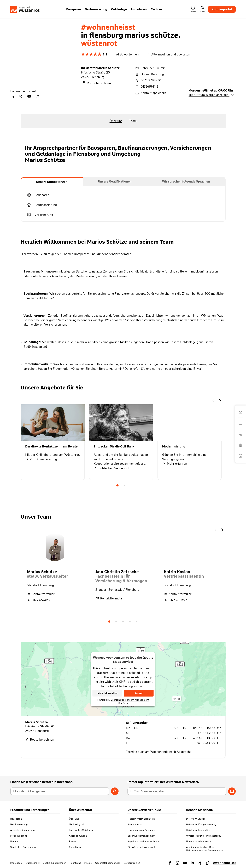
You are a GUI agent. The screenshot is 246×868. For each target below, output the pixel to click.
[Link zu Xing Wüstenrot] (200, 863)
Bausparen (16, 819)
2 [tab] (124, 485)
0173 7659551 (176, 600)
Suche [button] (203, 9)
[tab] (52, 181)
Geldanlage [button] (119, 9)
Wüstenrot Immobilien (198, 830)
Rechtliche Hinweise (81, 863)
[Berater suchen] (115, 791)
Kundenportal (222, 9)
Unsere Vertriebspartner (199, 841)
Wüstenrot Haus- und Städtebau (204, 836)
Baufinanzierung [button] (96, 9)
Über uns (74, 819)
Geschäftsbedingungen (108, 863)
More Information (107, 693)
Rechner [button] (156, 9)
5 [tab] (137, 622)
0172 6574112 (39, 600)
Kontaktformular (41, 594)
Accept (139, 693)
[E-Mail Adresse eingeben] (177, 791)
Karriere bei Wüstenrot (81, 830)
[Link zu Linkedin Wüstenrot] (192, 863)
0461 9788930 (148, 80)
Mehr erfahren (175, 464)
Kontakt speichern (150, 93)
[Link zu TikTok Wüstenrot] (208, 863)
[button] (213, 401)
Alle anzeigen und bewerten (169, 54)
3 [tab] (123, 622)
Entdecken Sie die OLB (112, 468)
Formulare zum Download (141, 830)
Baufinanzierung (19, 824)
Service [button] (193, 9)
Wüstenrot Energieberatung (201, 824)
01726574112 (147, 87)
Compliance (75, 847)
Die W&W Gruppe (196, 819)
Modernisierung (19, 836)
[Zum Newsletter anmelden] (232, 791)
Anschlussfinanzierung (22, 830)
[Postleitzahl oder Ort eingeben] (60, 791)
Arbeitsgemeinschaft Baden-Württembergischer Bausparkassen (205, 849)
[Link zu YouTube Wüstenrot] (185, 863)
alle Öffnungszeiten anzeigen (211, 95)
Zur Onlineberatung (41, 459)
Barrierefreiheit (132, 863)
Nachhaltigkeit (77, 824)
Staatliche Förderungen (23, 847)
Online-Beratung (149, 74)
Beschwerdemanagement (141, 836)
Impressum (16, 863)
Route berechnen (96, 83)
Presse (73, 841)
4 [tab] (130, 622)
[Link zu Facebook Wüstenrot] (170, 863)
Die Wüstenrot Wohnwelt (141, 847)
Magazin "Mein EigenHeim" (142, 819)
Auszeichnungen (78, 836)
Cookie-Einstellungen (55, 863)
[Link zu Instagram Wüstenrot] (177, 863)
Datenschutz (33, 863)
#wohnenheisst (224, 863)
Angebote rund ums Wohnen (143, 841)
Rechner (15, 841)
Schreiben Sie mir (150, 68)
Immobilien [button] (139, 9)
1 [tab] (118, 485)
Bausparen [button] (73, 9)
